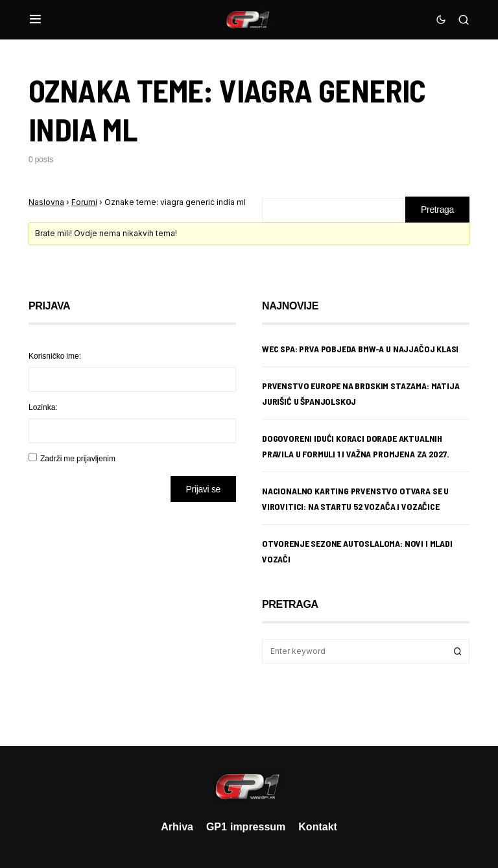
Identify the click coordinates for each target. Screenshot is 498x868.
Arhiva (177, 826)
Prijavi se (203, 489)
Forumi (84, 202)
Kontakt (318, 826)
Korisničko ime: (55, 356)
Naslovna (46, 202)
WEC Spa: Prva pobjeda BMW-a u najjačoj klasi (360, 349)
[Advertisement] (132, 614)
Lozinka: (43, 407)
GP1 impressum (246, 826)
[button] (35, 19)
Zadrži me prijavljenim (78, 458)
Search (458, 651)
